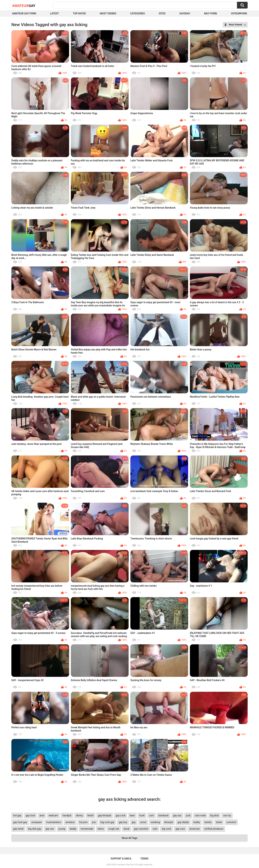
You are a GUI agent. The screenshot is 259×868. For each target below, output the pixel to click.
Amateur (24, 6)
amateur (70, 822)
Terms (144, 859)
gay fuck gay (20, 822)
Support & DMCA (121, 859)
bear (132, 815)
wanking (155, 822)
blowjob (169, 822)
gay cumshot (141, 829)
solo (155, 829)
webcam (53, 815)
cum (151, 815)
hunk (142, 815)
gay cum (180, 829)
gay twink (18, 829)
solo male (200, 815)
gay (134, 822)
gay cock (121, 815)
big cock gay (107, 822)
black (127, 829)
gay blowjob (105, 815)
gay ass (177, 815)
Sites (162, 13)
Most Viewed (108, 13)
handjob (67, 815)
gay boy (123, 822)
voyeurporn (239, 13)
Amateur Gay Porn (24, 13)
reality (197, 822)
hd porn (83, 822)
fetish (91, 815)
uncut (143, 822)
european (37, 822)
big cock (166, 829)
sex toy (227, 815)
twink (219, 822)
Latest (55, 13)
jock (188, 815)
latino (101, 829)
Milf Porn (211, 13)
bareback (164, 815)
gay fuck (30, 815)
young (62, 829)
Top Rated (79, 13)
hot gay (17, 815)
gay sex (50, 829)
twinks (208, 822)
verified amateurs (214, 829)
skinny (79, 815)
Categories (137, 13)
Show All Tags (129, 838)
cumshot (231, 822)
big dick (214, 815)
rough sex (114, 829)
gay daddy (183, 822)
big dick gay (35, 829)
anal (42, 815)
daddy (73, 829)
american (195, 829)
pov (94, 822)
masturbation (54, 822)
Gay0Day (185, 13)
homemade (87, 829)
